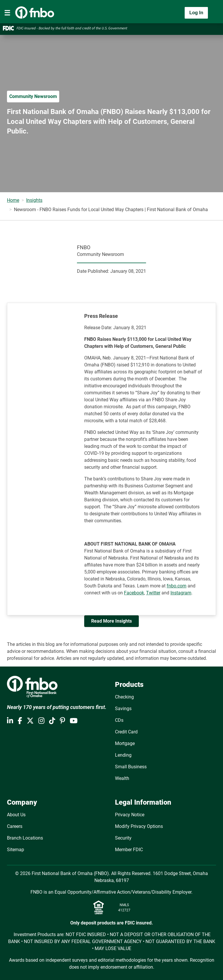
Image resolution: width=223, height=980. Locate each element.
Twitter (153, 593)
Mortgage (125, 743)
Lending (123, 755)
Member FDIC (129, 850)
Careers (15, 826)
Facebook (134, 593)
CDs (119, 720)
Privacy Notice (130, 815)
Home (13, 200)
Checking (124, 697)
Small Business (131, 767)
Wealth (122, 778)
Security (123, 838)
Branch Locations (25, 838)
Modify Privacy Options (139, 826)
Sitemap (16, 850)
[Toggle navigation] (7, 13)
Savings (123, 709)
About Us (16, 815)
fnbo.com (177, 586)
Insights (34, 200)
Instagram (181, 593)
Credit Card (126, 732)
